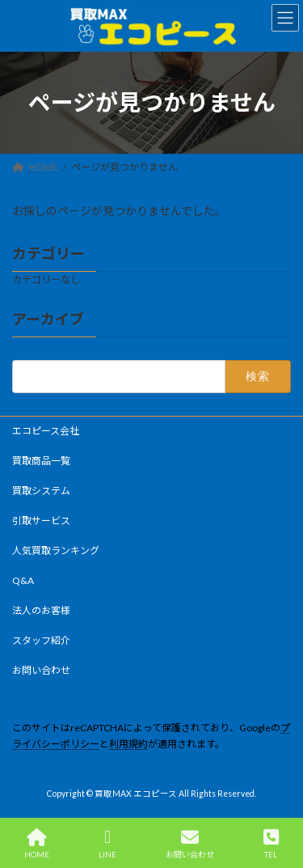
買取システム (41, 491)
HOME (37, 844)
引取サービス (41, 521)
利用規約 (128, 744)
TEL (271, 844)
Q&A (23, 580)
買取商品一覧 (41, 461)
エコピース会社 (46, 431)
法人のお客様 (41, 610)
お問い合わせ (41, 670)
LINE (107, 844)
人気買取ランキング (56, 550)
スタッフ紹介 (41, 640)
